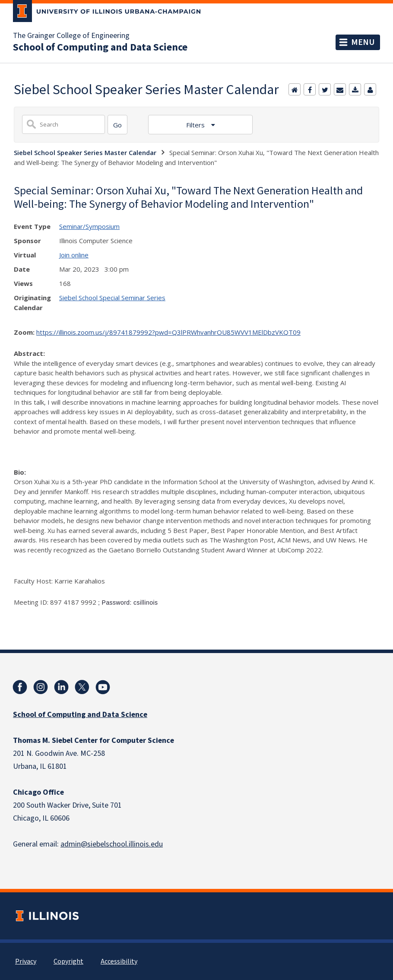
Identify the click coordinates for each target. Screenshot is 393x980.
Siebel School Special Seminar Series (112, 298)
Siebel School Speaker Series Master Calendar (85, 152)
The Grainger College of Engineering (71, 36)
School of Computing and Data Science (100, 48)
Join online (74, 255)
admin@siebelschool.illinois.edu (112, 844)
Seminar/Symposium (89, 226)
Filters (196, 125)
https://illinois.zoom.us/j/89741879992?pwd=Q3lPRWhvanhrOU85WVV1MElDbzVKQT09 (168, 332)
